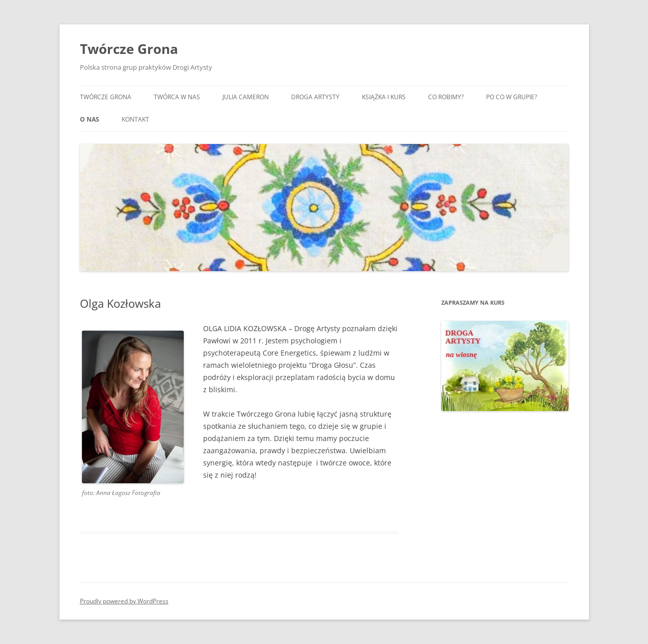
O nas (90, 119)
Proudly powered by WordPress (124, 601)
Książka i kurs (384, 97)
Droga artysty (315, 97)
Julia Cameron (246, 97)
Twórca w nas (177, 97)
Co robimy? (446, 97)
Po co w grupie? (512, 97)
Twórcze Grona (129, 49)
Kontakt (135, 119)
